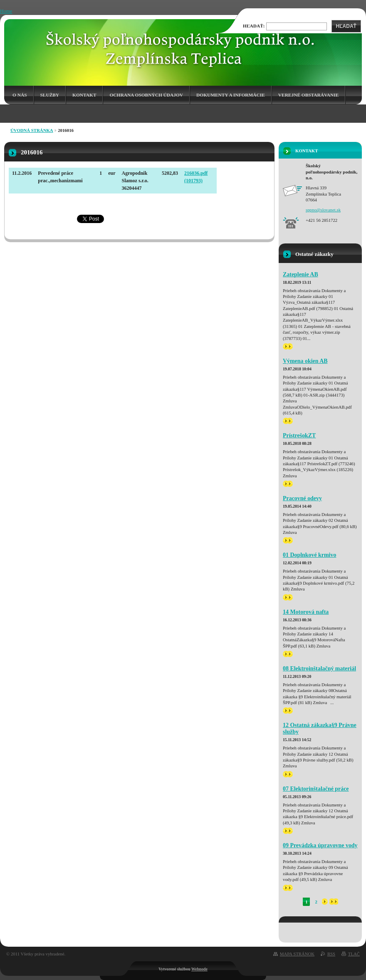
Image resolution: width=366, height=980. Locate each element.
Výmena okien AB (305, 361)
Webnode (199, 969)
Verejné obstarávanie (308, 95)
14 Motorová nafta (306, 612)
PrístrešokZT (299, 435)
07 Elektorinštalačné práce (316, 789)
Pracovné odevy (302, 498)
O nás (20, 95)
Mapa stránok (297, 954)
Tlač (354, 954)
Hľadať (346, 26)
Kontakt (84, 95)
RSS (331, 954)
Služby (50, 95)
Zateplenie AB (300, 274)
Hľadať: (254, 26)
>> (288, 346)
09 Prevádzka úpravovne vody (320, 845)
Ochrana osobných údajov (146, 95)
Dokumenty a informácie (231, 95)
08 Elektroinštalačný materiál (319, 669)
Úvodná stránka (32, 130)
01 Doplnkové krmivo (309, 555)
